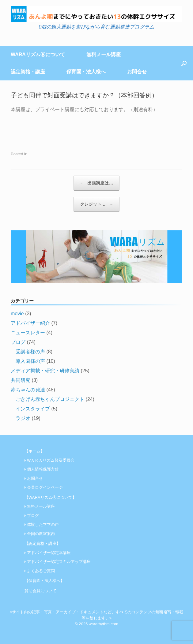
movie (17, 314)
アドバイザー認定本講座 (49, 553)
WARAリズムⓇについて (38, 54)
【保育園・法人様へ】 (44, 581)
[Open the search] (184, 63)
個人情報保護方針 (43, 469)
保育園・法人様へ (86, 72)
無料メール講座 (104, 54)
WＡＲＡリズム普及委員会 (51, 460)
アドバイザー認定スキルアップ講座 (59, 562)
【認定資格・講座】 (42, 543)
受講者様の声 (30, 352)
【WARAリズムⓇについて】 (50, 497)
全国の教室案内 (41, 534)
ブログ (18, 342)
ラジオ (23, 418)
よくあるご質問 (41, 571)
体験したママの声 (43, 524)
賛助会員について (40, 591)
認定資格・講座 (28, 72)
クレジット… (97, 204)
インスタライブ (33, 409)
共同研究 (21, 380)
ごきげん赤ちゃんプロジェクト (50, 399)
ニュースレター (28, 333)
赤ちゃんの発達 (28, 390)
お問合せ (137, 72)
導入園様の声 (30, 361)
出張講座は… (97, 183)
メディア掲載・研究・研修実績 (45, 371)
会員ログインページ (45, 487)
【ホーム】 (34, 451)
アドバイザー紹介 (30, 323)
